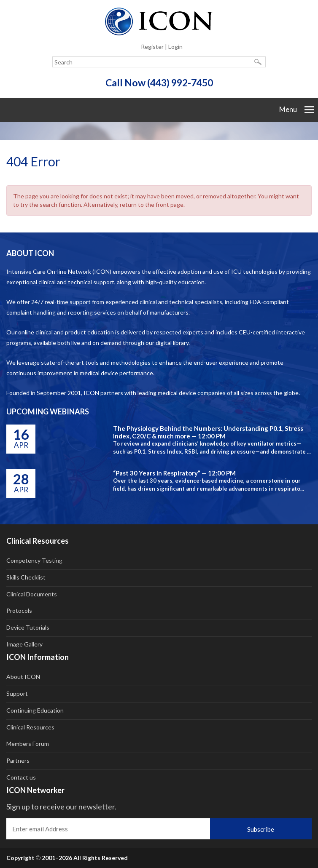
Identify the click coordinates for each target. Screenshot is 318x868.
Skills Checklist (26, 577)
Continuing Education (35, 710)
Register (152, 47)
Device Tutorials (28, 627)
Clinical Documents (32, 594)
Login (175, 47)
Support (17, 693)
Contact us (21, 777)
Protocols (19, 610)
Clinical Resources (30, 727)
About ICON (23, 677)
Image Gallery (24, 644)
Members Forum (28, 744)
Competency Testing (34, 560)
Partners (18, 760)
